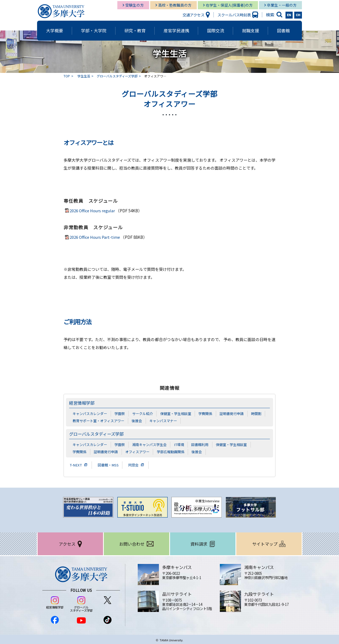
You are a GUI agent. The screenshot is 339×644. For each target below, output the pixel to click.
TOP (67, 76)
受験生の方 (135, 5)
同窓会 (135, 464)
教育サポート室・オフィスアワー (98, 420)
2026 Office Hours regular (93, 211)
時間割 (256, 413)
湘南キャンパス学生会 (149, 444)
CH (298, 15)
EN (289, 15)
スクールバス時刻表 (234, 15)
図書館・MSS (109, 464)
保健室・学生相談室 (176, 413)
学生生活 (84, 76)
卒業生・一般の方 (282, 5)
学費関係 (205, 413)
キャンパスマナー (163, 420)
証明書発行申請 (232, 413)
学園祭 (120, 413)
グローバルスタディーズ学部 (117, 76)
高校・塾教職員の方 (175, 5)
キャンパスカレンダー (90, 413)
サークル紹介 (142, 413)
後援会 (137, 420)
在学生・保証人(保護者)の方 (229, 5)
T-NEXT (76, 464)
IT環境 (179, 444)
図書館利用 (200, 444)
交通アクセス (193, 15)
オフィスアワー (137, 451)
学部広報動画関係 (171, 451)
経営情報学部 (83, 403)
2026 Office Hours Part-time (96, 237)
